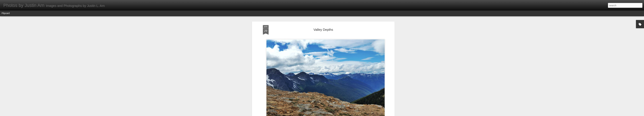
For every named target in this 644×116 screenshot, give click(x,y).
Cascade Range (328, 40)
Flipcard (6, 13)
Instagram (320, 44)
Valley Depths (333, 44)
